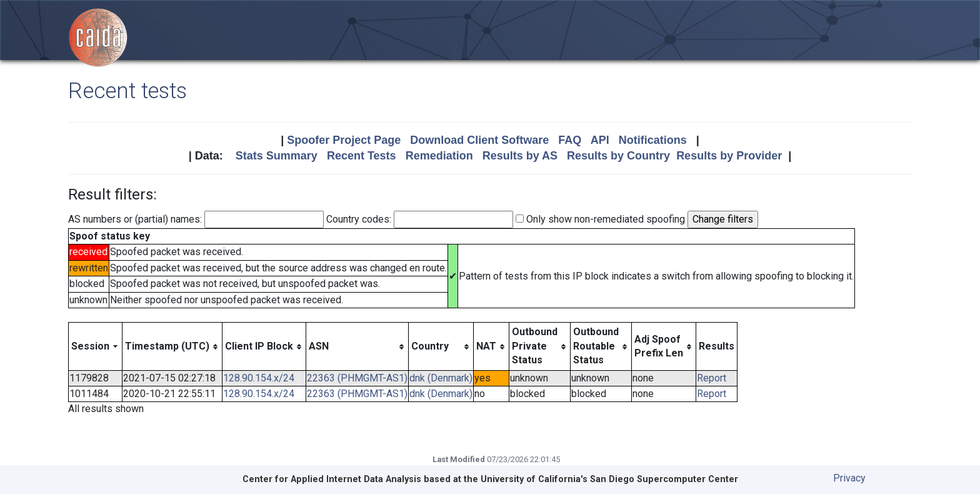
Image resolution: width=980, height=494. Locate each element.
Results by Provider (729, 156)
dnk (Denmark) (441, 378)
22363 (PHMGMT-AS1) (357, 378)
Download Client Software (479, 140)
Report (712, 378)
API (600, 140)
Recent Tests (362, 156)
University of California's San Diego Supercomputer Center (609, 479)
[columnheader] (96, 346)
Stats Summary (277, 156)
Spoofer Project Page (344, 140)
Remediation (439, 156)
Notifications (653, 140)
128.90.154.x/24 (259, 378)
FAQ (570, 140)
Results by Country (618, 156)
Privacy (849, 478)
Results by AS (520, 156)
